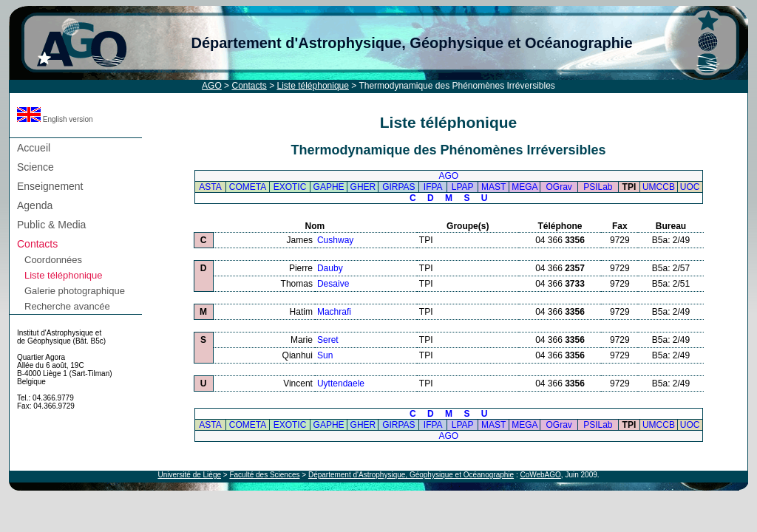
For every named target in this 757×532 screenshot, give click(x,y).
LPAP (463, 187)
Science (35, 167)
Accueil (34, 148)
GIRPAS (398, 187)
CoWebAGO (540, 475)
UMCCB (659, 187)
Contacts (249, 86)
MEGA (525, 187)
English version (55, 119)
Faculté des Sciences (264, 475)
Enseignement (50, 186)
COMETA (248, 187)
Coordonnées (53, 260)
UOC (690, 187)
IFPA (433, 187)
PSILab (598, 187)
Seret (328, 340)
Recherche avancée (67, 306)
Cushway (335, 240)
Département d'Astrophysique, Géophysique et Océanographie (411, 43)
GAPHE (329, 187)
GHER (363, 187)
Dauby (330, 268)
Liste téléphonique (313, 86)
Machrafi (334, 312)
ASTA (210, 187)
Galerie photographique (75, 291)
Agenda (35, 205)
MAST (493, 187)
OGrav (559, 187)
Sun (325, 355)
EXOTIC (290, 187)
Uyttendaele (341, 383)
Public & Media (51, 225)
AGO (212, 86)
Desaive (333, 284)
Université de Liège (189, 475)
